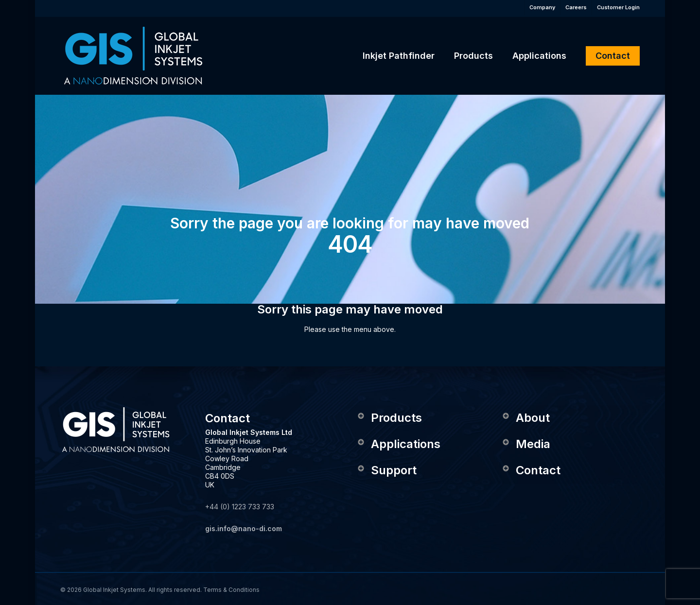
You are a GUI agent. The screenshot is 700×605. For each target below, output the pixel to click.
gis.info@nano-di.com (244, 528)
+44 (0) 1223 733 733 (240, 507)
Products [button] (389, 418)
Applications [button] (398, 444)
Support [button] (386, 470)
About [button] (525, 418)
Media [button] (526, 444)
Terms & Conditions (231, 590)
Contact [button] (531, 470)
